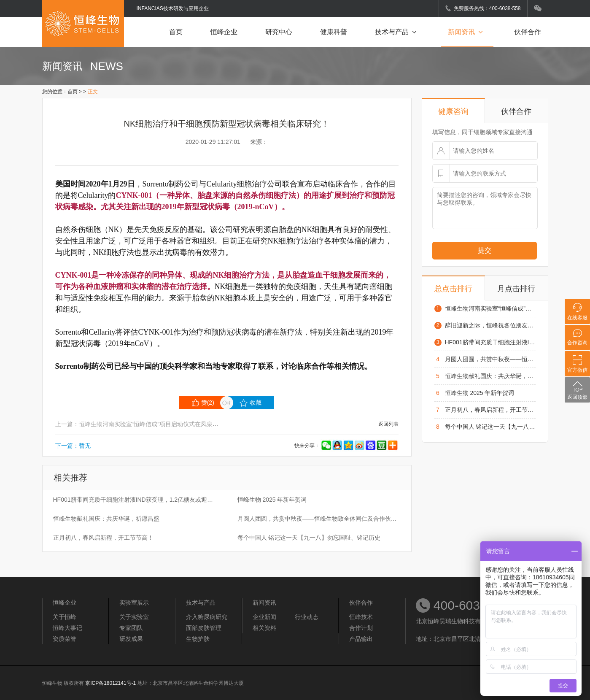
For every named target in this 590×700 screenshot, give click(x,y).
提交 (485, 250)
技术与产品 (397, 32)
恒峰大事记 (67, 628)
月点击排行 (516, 289)
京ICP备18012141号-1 (110, 683)
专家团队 (131, 628)
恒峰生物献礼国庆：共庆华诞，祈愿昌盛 (106, 519)
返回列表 (388, 424)
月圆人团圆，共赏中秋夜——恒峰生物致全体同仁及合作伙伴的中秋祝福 (319, 519)
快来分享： (346, 446)
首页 (176, 32)
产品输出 (361, 639)
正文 (93, 92)
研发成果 (131, 639)
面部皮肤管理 (204, 628)
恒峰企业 (224, 32)
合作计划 (361, 628)
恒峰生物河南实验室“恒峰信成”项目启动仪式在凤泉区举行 (490, 308)
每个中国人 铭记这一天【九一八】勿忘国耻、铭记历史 (309, 538)
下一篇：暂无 (73, 446)
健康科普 (334, 32)
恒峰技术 (361, 617)
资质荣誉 (65, 639)
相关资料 (264, 628)
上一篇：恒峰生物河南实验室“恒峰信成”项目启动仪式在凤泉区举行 (143, 424)
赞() (203, 403)
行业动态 (307, 617)
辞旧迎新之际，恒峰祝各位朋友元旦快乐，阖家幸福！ (490, 325)
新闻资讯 (467, 32)
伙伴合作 (528, 32)
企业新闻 (264, 617)
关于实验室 (134, 617)
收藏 (251, 403)
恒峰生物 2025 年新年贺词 (272, 500)
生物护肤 (198, 639)
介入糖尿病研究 (207, 617)
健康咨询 (453, 111)
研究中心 (279, 32)
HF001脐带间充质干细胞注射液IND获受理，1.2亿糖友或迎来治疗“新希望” (135, 500)
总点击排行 (453, 289)
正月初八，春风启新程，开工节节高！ (103, 538)
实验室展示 (134, 603)
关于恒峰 (65, 617)
